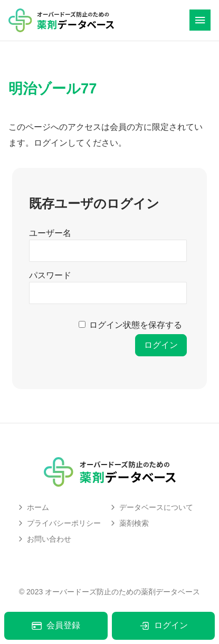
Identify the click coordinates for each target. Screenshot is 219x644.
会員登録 (56, 626)
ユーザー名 (50, 233)
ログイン (163, 626)
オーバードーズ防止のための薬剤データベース (122, 592)
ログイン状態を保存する (136, 325)
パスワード (50, 275)
